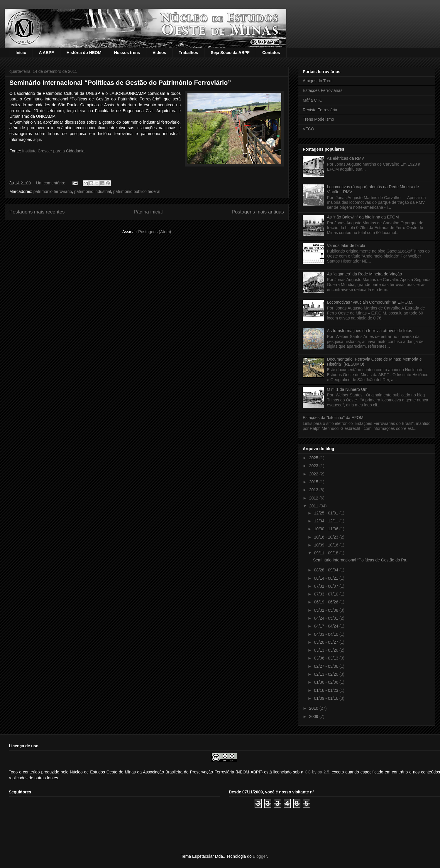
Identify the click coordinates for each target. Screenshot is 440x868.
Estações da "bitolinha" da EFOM (333, 418)
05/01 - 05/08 (326, 610)
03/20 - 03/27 (326, 642)
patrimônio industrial (93, 191)
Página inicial (148, 212)
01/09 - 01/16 (326, 698)
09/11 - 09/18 (326, 553)
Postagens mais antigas (258, 212)
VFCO (308, 129)
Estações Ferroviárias (323, 90)
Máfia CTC (313, 100)
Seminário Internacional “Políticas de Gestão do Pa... (361, 560)
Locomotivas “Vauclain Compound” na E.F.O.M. (370, 302)
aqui (37, 139)
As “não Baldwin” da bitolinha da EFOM (363, 217)
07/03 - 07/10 (326, 594)
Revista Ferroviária (320, 110)
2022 (314, 474)
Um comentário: (51, 183)
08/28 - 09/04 (326, 570)
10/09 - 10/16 (326, 545)
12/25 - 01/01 (326, 513)
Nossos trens (127, 53)
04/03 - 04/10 (326, 634)
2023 (314, 466)
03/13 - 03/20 (326, 650)
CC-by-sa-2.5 (317, 772)
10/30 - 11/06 (326, 529)
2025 (314, 458)
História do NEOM (84, 53)
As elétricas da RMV (346, 158)
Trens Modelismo (318, 119)
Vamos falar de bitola (346, 245)
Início (21, 53)
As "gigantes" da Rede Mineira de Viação (365, 274)
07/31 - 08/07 (326, 586)
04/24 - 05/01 (326, 618)
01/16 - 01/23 (326, 690)
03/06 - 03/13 (326, 658)
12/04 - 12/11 (326, 521)
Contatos (271, 53)
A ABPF (46, 53)
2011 (314, 506)
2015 (314, 482)
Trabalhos (188, 53)
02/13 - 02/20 (326, 674)
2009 (314, 716)
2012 (314, 498)
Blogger (260, 856)
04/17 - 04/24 (326, 626)
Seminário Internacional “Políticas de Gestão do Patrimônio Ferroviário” (120, 83)
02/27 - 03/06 (326, 666)
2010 (314, 708)
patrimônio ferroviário (53, 191)
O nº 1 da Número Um (347, 389)
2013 (314, 490)
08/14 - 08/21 (326, 578)
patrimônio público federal (137, 191)
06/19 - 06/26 (326, 602)
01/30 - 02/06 (326, 682)
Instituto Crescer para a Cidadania (53, 151)
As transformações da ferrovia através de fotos (370, 331)
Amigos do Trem (318, 81)
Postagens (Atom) (155, 232)
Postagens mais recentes (37, 212)
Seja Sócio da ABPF (230, 53)
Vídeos (159, 53)
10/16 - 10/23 (326, 537)
